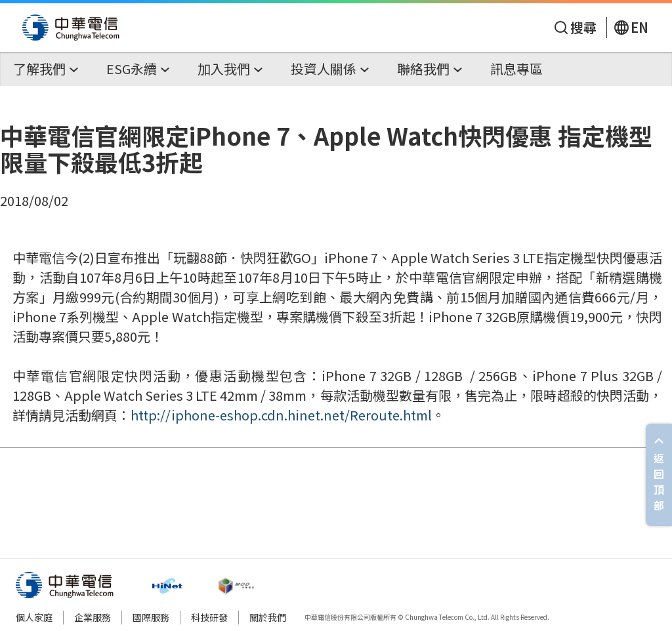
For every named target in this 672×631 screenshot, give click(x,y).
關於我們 (268, 617)
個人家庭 (34, 617)
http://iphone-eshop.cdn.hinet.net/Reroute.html (281, 415)
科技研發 (209, 617)
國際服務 (151, 617)
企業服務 (93, 617)
